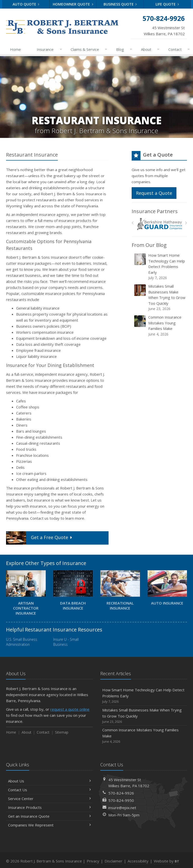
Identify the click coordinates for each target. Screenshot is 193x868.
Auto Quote (26, 4)
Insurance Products (49, 807)
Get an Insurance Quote (49, 816)
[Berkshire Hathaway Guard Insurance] (159, 224)
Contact (178, 49)
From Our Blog (149, 245)
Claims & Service (88, 49)
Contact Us (49, 790)
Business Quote (120, 4)
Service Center (49, 799)
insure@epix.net (122, 808)
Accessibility (138, 861)
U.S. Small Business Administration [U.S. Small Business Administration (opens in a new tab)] (22, 642)
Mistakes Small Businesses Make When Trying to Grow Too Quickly (160, 297)
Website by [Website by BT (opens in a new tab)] (166, 861)
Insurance (48, 49)
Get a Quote (40, 538)
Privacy (93, 861)
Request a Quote (154, 193)
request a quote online (70, 709)
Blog (123, 49)
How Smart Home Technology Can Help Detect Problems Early (160, 267)
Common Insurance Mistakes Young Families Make (160, 326)
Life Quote (167, 4)
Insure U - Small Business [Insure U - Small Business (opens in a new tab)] (66, 642)
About (149, 49)
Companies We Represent (49, 825)
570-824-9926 (121, 793)
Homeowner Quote (73, 4)
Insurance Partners (155, 211)
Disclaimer (113, 861)
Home (15, 49)
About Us (49, 781)
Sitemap (62, 732)
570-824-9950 (121, 800)
